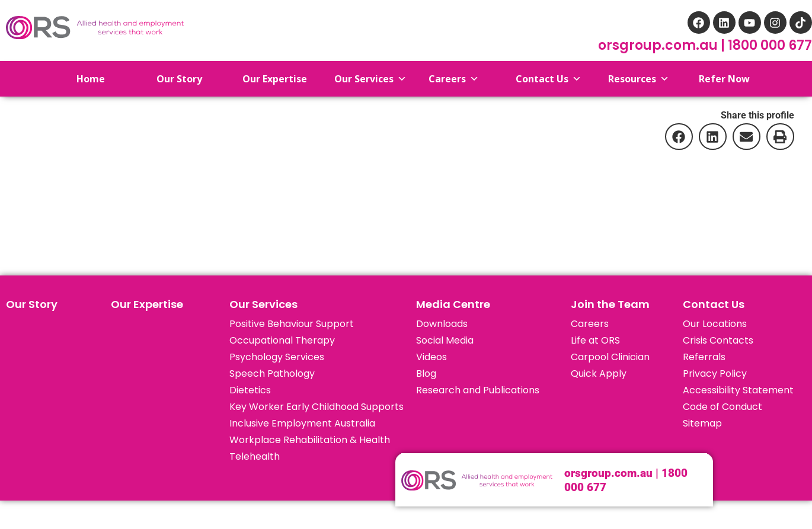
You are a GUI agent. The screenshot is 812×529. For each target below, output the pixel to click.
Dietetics (250, 390)
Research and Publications (478, 390)
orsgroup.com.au (659, 45)
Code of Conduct (723, 407)
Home (81, 79)
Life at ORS (595, 340)
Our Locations (715, 324)
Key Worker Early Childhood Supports (317, 407)
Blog (426, 373)
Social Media (445, 340)
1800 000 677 (770, 45)
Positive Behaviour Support (292, 324)
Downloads (442, 324)
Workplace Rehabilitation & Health (310, 440)
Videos (431, 357)
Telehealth (255, 456)
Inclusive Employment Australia (302, 423)
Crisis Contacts (718, 340)
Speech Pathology (272, 373)
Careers (590, 324)
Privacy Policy (715, 373)
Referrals (704, 357)
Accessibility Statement (738, 390)
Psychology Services (277, 357)
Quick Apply (599, 373)
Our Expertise (147, 304)
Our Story (32, 304)
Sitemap (702, 423)
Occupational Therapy (282, 340)
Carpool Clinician (610, 357)
